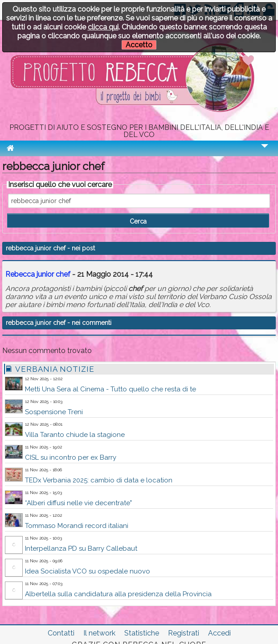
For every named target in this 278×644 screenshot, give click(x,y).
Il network (99, 633)
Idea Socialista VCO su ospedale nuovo (88, 571)
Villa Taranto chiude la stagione (75, 435)
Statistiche (142, 633)
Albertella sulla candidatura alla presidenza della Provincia (118, 594)
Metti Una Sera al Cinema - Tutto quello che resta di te (110, 389)
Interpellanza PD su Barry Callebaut (81, 548)
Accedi (219, 633)
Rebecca (38, 274)
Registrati (184, 633)
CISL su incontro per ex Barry (71, 457)
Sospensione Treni (54, 412)
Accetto (139, 45)
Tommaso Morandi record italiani (77, 526)
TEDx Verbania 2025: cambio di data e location (99, 480)
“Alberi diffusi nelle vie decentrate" (78, 503)
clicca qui (103, 27)
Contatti (61, 633)
